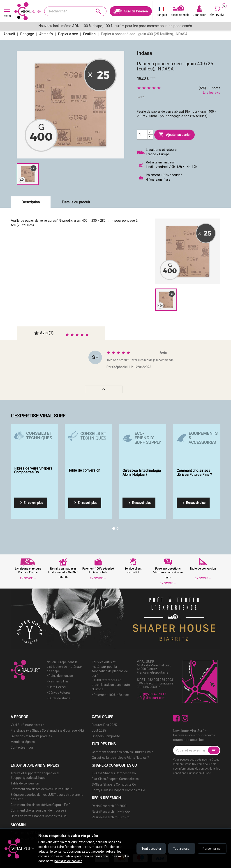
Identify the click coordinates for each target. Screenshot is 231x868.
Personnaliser (212, 849)
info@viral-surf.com (151, 698)
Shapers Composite (106, 736)
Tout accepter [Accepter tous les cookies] (150, 849)
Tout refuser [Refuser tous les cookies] (181, 849)
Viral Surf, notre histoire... (28, 725)
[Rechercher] (75, 11)
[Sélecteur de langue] (161, 13)
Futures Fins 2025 (104, 725)
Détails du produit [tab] (76, 202)
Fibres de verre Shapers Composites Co (39, 816)
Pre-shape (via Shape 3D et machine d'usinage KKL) (47, 731)
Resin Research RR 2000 (109, 806)
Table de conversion (25, 783)
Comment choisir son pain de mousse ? (38, 810)
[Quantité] (142, 135)
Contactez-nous (22, 747)
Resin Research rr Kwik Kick (111, 812)
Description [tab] (31, 202)
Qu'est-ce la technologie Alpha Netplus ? (120, 758)
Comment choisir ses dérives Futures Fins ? (122, 752)
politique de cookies (68, 861)
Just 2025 (99, 731)
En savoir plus (31, 503)
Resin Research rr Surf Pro (111, 817)
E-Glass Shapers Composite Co (114, 773)
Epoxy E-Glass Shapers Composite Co (118, 790)
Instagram (185, 718)
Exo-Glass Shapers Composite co (115, 779)
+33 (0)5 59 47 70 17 (151, 694)
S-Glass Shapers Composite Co (114, 784)
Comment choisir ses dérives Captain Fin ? (40, 805)
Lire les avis (212, 93)
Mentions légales (23, 742)
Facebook (176, 718)
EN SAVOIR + (28, 578)
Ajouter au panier (174, 135)
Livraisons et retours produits (31, 736)
